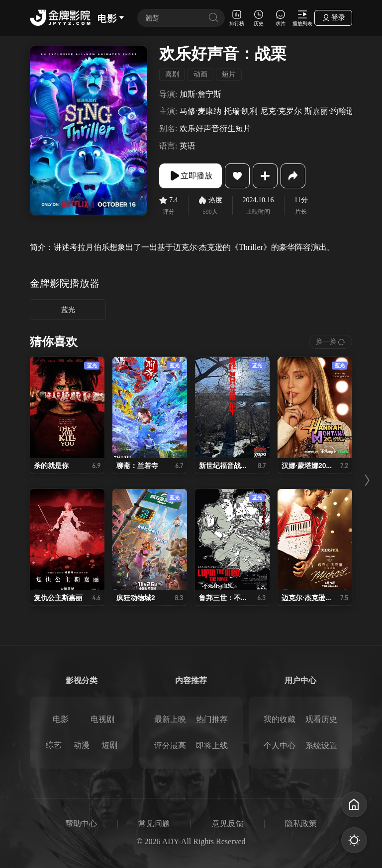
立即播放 (191, 176)
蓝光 (68, 310)
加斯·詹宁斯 (200, 94)
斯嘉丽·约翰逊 (329, 111)
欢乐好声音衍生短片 (215, 128)
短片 (229, 74)
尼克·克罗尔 (281, 111)
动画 (200, 74)
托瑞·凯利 (241, 111)
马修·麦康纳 (200, 111)
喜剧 (172, 74)
